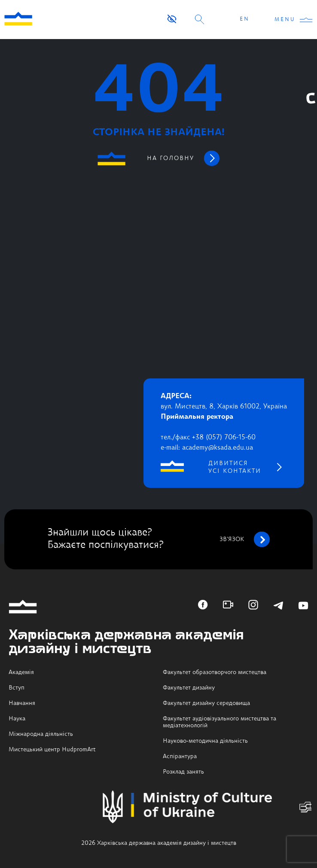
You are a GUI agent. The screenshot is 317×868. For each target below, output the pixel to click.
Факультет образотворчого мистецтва (215, 672)
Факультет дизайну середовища (206, 703)
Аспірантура (180, 756)
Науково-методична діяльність (205, 741)
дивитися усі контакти (235, 467)
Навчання (22, 703)
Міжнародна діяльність (41, 734)
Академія (21, 672)
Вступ (17, 688)
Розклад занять (183, 772)
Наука (17, 719)
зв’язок (245, 539)
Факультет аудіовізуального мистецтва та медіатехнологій (219, 722)
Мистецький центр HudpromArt (52, 750)
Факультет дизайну (189, 688)
